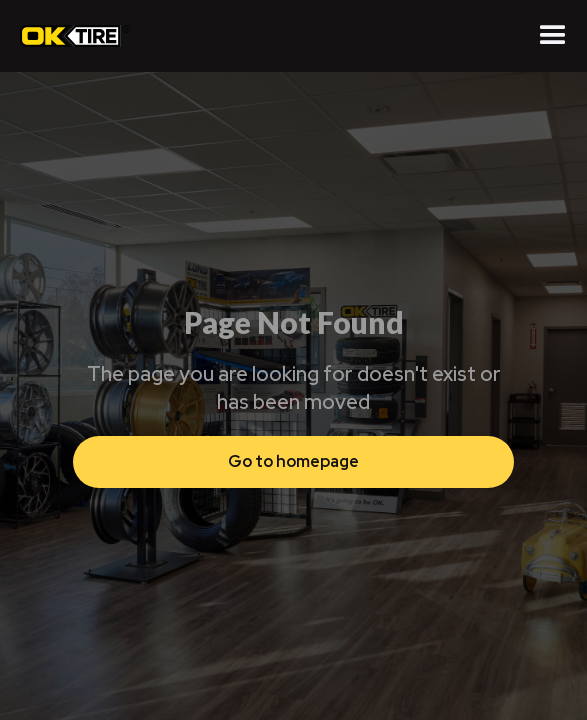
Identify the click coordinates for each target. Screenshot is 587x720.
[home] (70, 36)
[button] (553, 36)
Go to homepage (293, 461)
